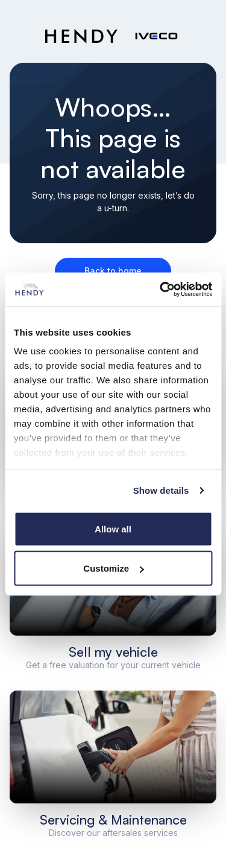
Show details (161, 490)
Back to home (113, 271)
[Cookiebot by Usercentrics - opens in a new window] (161, 290)
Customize (113, 568)
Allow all (113, 528)
